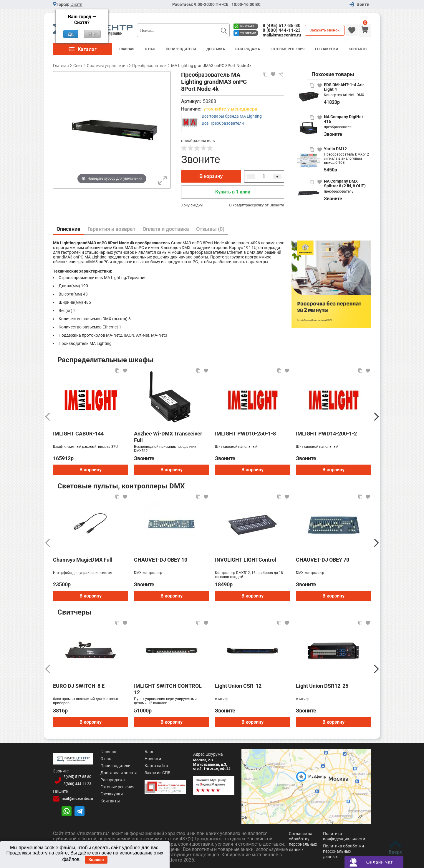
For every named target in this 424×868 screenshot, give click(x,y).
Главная (126, 49)
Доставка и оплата (119, 773)
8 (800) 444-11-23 (282, 30)
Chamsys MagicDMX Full (83, 560)
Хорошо (96, 860)
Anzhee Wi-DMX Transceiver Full (168, 437)
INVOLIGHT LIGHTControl (246, 560)
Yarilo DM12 (335, 149)
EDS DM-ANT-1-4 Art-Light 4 (344, 87)
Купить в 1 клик (233, 192)
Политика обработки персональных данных (343, 851)
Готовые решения (288, 49)
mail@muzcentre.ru (282, 35)
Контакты (358, 49)
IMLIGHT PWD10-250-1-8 (245, 434)
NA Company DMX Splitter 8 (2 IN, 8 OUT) (345, 183)
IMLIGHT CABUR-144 (78, 434)
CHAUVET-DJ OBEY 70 (323, 560)
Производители (181, 49)
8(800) (77, 784)
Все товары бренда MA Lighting (232, 116)
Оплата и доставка (166, 229)
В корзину (211, 176)
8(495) (77, 777)
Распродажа (248, 49)
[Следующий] (376, 417)
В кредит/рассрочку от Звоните (257, 205)
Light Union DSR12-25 (322, 686)
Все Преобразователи (223, 123)
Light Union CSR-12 (238, 686)
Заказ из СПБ (158, 773)
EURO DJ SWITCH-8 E (79, 686)
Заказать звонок (324, 30)
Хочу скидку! (192, 205)
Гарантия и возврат (111, 229)
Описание (68, 229)
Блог (149, 752)
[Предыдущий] (48, 417)
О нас (106, 759)
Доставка (216, 49)
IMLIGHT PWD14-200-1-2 (326, 434)
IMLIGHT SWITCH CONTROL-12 (169, 689)
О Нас (150, 49)
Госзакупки (327, 49)
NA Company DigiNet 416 (343, 119)
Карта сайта (156, 766)
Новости (153, 759)
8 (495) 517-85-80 (282, 26)
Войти (363, 5)
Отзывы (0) (210, 229)
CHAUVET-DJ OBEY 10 (161, 560)
